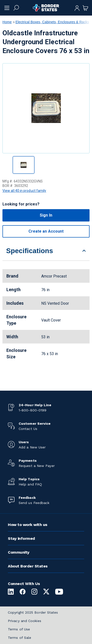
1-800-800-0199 (33, 410)
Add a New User (32, 447)
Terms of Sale (20, 638)
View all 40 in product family (24, 191)
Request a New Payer (37, 466)
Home (7, 22)
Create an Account (46, 231)
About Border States (28, 566)
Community (19, 552)
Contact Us (28, 429)
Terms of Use (19, 629)
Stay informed (21, 538)
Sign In (46, 215)
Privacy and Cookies (25, 621)
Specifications (30, 251)
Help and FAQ (30, 484)
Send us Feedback (34, 503)
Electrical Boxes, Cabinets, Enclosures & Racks (52, 22)
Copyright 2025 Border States (33, 612)
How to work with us (28, 525)
